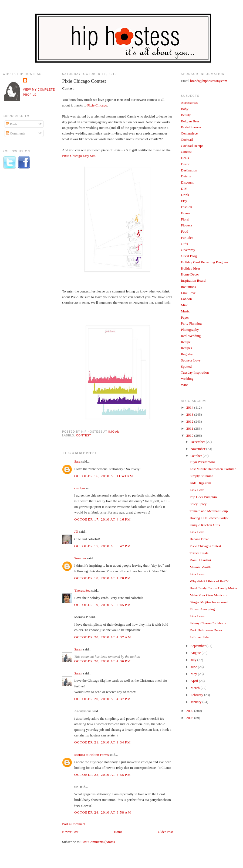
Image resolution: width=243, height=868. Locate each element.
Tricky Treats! (200, 553)
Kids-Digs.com (200, 483)
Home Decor (190, 274)
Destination (189, 170)
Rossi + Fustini (200, 560)
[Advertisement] (24, 262)
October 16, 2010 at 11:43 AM (104, 476)
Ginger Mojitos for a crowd (209, 602)
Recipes (186, 348)
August (196, 653)
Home (118, 832)
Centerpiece (189, 133)
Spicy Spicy (198, 504)
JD (76, 531)
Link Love (188, 293)
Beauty (186, 115)
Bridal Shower (191, 127)
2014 (190, 407)
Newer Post (70, 832)
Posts (12, 124)
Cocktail (187, 139)
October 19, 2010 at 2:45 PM (102, 605)
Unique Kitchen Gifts (205, 525)
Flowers (187, 225)
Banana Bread (199, 539)
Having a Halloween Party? (209, 518)
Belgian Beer (190, 121)
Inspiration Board (193, 280)
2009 (190, 711)
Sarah (78, 649)
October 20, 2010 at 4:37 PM (102, 699)
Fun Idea (187, 238)
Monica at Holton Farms (91, 755)
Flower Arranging (202, 609)
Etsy (184, 201)
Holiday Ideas (191, 268)
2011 (190, 428)
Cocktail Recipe (192, 146)
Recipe (186, 342)
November (198, 449)
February (197, 695)
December (198, 442)
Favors (186, 213)
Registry (187, 354)
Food (185, 231)
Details (186, 176)
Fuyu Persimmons (202, 462)
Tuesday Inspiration (195, 372)
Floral (185, 219)
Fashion (186, 207)
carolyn (80, 488)
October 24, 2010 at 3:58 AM (103, 812)
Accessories (189, 103)
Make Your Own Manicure (208, 595)
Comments (16, 133)
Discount (187, 182)
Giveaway (188, 250)
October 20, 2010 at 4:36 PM (102, 661)
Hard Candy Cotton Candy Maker (213, 588)
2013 (190, 414)
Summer (80, 558)
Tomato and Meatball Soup (209, 511)
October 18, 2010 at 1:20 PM (102, 578)
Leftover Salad (200, 637)
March (196, 688)
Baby (185, 109)
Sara (77, 461)
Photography (190, 330)
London (186, 299)
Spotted (186, 366)
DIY (184, 189)
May (194, 674)
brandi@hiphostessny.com (209, 81)
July (194, 660)
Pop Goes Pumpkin (203, 497)
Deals (185, 158)
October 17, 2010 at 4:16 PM (102, 519)
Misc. (185, 305)
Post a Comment (74, 824)
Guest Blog (189, 256)
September (199, 646)
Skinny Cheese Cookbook (208, 623)
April (195, 681)
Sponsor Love (191, 360)
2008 (190, 718)
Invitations (188, 287)
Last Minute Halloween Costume (213, 469)
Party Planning (191, 323)
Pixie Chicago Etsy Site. (79, 156)
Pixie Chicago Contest (84, 81)
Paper (185, 317)
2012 (190, 421)
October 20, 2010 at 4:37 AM (103, 637)
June (194, 667)
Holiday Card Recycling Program (204, 262)
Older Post (165, 832)
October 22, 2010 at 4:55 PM (102, 775)
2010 (190, 435)
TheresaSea (82, 590)
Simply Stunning (201, 476)
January (197, 702)
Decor (185, 164)
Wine (185, 385)
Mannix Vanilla (200, 567)
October (197, 456)
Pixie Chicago (97, 105)
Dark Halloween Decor (206, 630)
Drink (185, 195)
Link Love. (197, 532)
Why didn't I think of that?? (209, 581)
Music (185, 311)
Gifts (184, 244)
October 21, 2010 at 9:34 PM (102, 742)
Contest (84, 435)
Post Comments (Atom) (98, 842)
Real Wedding (191, 336)
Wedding (187, 379)
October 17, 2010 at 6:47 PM (102, 546)
